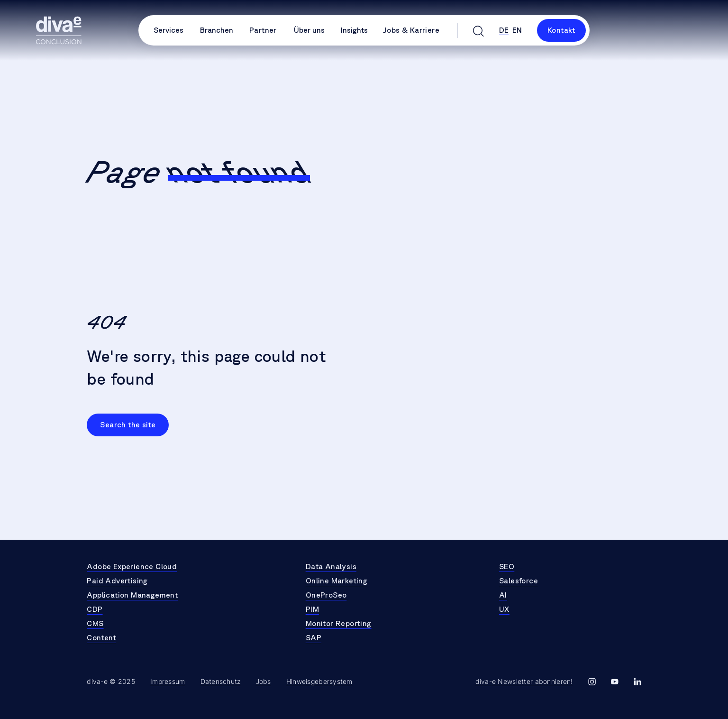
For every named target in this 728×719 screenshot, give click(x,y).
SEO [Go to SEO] (507, 567)
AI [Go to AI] (503, 595)
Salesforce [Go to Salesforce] (519, 581)
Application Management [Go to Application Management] (132, 595)
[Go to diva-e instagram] (592, 682)
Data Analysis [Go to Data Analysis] (331, 567)
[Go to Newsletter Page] (524, 682)
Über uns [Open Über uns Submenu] (309, 30)
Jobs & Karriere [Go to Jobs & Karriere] (411, 30)
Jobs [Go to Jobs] (264, 682)
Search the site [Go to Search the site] (128, 425)
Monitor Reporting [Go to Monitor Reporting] (339, 624)
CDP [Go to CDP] (95, 609)
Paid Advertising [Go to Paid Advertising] (117, 581)
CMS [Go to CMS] (95, 624)
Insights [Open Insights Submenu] (354, 30)
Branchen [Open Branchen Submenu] (217, 30)
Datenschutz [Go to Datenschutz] (221, 682)
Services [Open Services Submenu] (168, 30)
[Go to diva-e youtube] (615, 682)
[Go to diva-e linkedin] (637, 682)
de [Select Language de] (504, 30)
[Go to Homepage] (59, 30)
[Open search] (478, 30)
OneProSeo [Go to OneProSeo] (326, 595)
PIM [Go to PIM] (312, 609)
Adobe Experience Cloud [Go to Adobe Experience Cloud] (132, 567)
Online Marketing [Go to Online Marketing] (337, 581)
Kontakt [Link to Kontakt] (561, 30)
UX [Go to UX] (504, 609)
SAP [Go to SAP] (314, 638)
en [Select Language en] (517, 30)
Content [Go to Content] (101, 638)
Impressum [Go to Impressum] (168, 682)
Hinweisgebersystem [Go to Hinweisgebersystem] (319, 682)
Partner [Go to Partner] (263, 30)
